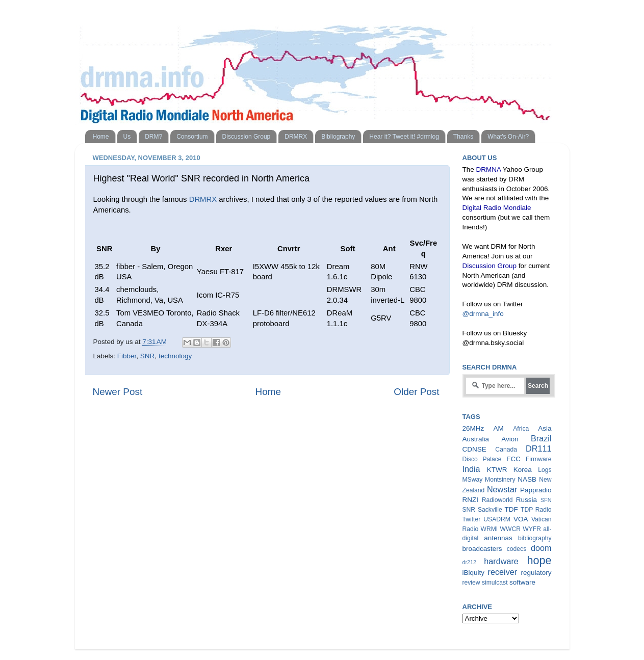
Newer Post (118, 392)
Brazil (541, 438)
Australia (476, 439)
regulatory (536, 573)
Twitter (472, 519)
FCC (513, 459)
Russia (526, 500)
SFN (546, 500)
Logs (545, 470)
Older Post (416, 392)
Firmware (539, 459)
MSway (473, 480)
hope (539, 560)
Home (101, 137)
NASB (527, 479)
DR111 (538, 448)
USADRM (497, 519)
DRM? (153, 137)
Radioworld (497, 500)
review (471, 583)
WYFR (532, 529)
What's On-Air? (508, 137)
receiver (503, 572)
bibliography (535, 538)
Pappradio (536, 490)
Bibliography (338, 137)
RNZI (471, 500)
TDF (511, 509)
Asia (545, 428)
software (522, 582)
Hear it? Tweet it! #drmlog (404, 137)
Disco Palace (482, 459)
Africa (521, 429)
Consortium (192, 137)
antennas (498, 538)
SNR (148, 356)
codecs (517, 549)
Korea (523, 470)
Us (127, 137)
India (471, 469)
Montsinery (500, 480)
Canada (506, 450)
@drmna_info (483, 314)
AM (499, 428)
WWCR (510, 529)
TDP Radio (536, 510)
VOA (521, 519)
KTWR (497, 470)
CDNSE (474, 449)
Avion (510, 439)
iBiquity (474, 573)
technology (175, 356)
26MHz (473, 428)
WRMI (490, 529)
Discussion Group (247, 137)
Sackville (490, 510)
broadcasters (482, 549)
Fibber (127, 356)
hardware (501, 561)
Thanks (463, 137)
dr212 (470, 562)
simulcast (495, 583)
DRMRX (296, 137)
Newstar (502, 489)
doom (541, 548)
